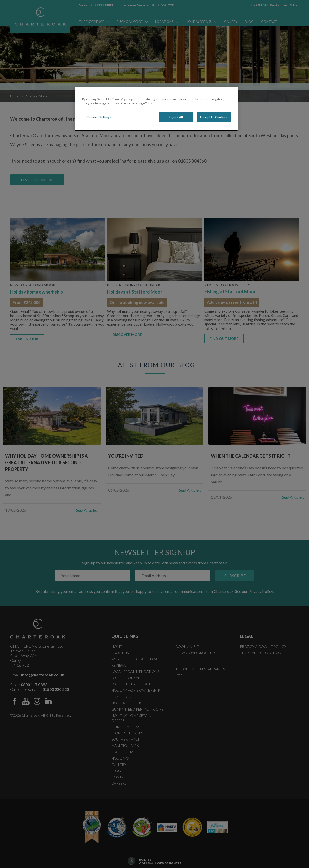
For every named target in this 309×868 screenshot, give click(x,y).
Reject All (176, 117)
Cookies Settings (99, 117)
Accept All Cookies (213, 117)
